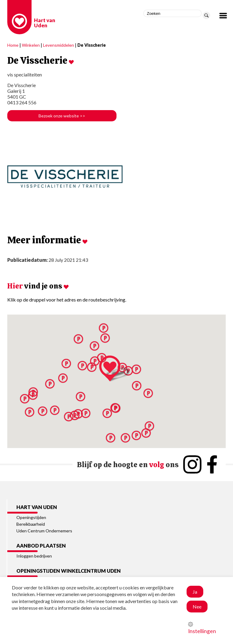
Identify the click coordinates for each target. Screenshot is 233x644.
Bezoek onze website (62, 116)
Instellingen (202, 628)
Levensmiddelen (59, 45)
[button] (146, 433)
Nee (197, 607)
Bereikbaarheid (31, 524)
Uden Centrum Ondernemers (44, 531)
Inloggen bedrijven (34, 556)
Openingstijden (31, 517)
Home (13, 45)
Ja (195, 592)
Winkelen (31, 45)
